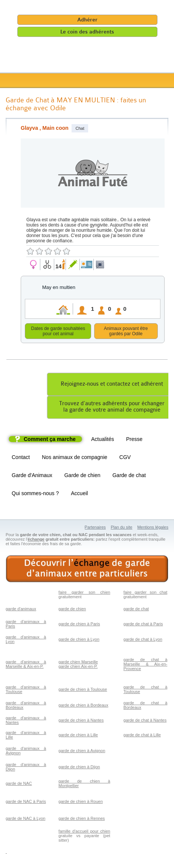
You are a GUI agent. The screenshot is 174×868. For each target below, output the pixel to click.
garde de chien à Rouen (80, 803)
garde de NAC (19, 784)
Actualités (103, 440)
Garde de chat (129, 476)
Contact (21, 458)
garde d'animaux (21, 610)
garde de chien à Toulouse (83, 690)
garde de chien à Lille (78, 736)
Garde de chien (82, 476)
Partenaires (95, 528)
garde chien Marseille (78, 663)
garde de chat (136, 610)
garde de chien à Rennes (82, 819)
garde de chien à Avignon (82, 752)
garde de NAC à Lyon (25, 819)
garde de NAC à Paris (26, 803)
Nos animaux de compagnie (75, 458)
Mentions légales (153, 528)
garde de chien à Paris (79, 625)
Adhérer (87, 20)
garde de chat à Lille (142, 736)
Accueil (79, 494)
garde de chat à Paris (143, 625)
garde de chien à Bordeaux (83, 706)
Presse (134, 440)
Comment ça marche (50, 440)
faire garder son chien (84, 593)
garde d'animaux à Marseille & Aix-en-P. (26, 665)
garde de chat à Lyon (143, 640)
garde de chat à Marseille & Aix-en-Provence (145, 665)
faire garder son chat (145, 593)
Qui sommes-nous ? (35, 494)
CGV (125, 458)
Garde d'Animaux (32, 476)
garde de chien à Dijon (79, 768)
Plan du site (121, 528)
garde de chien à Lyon (79, 640)
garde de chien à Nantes (81, 721)
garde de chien (72, 610)
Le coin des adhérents (87, 32)
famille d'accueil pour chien (84, 832)
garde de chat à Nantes (145, 721)
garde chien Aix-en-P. (78, 667)
